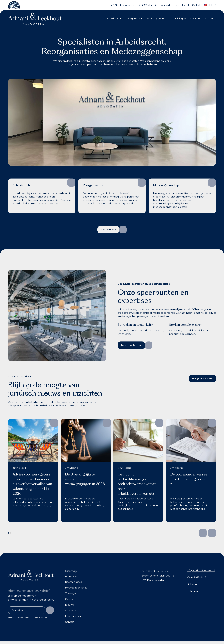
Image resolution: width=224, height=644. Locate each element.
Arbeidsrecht (114, 19)
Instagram (193, 591)
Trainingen (180, 19)
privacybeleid (44, 617)
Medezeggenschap (158, 19)
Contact (196, 5)
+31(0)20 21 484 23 (148, 5)
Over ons (196, 19)
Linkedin (192, 584)
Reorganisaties (134, 19)
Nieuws (209, 19)
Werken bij (166, 5)
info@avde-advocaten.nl (123, 5)
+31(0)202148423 (197, 577)
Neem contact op (131, 345)
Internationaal (182, 5)
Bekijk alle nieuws (202, 379)
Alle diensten (108, 230)
